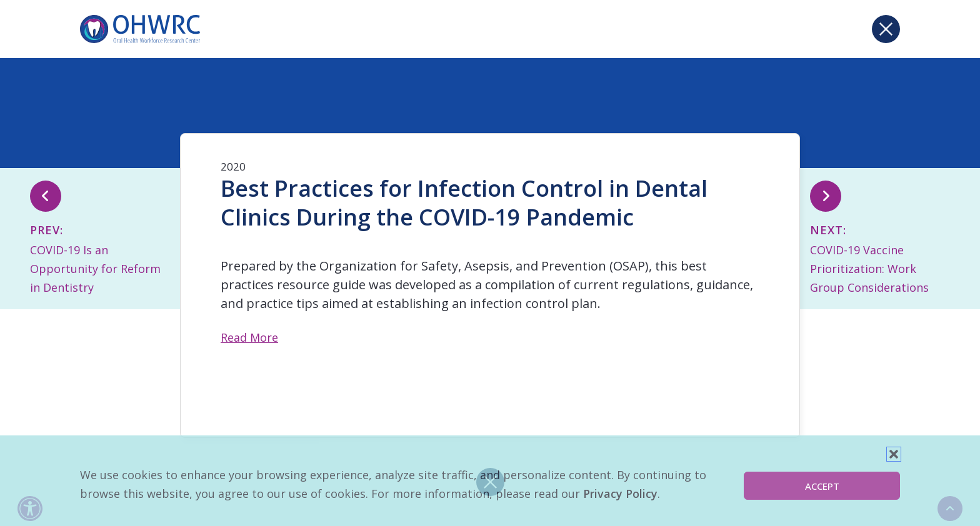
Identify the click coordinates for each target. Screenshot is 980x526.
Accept (822, 486)
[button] (894, 454)
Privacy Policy (620, 494)
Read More (249, 337)
